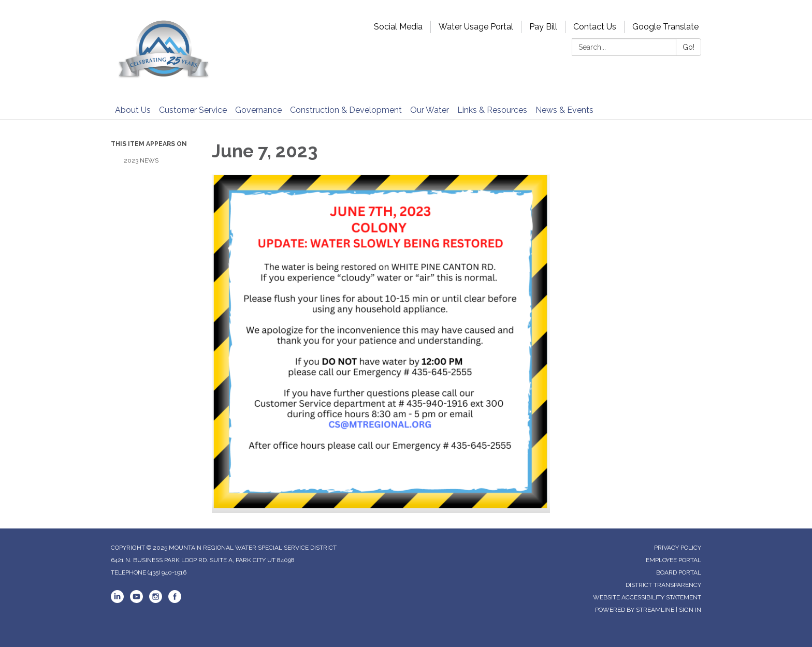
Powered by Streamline (635, 610)
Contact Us (595, 27)
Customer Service (193, 110)
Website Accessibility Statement (647, 597)
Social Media (398, 27)
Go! (688, 47)
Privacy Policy (678, 548)
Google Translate (665, 27)
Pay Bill (543, 27)
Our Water (430, 110)
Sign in (690, 610)
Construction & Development (346, 110)
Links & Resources (492, 110)
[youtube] (136, 601)
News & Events (564, 110)
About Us (133, 110)
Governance (258, 110)
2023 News (141, 160)
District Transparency (663, 585)
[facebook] (175, 601)
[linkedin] (117, 601)
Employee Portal (673, 560)
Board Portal (679, 572)
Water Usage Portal (476, 27)
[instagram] (156, 601)
